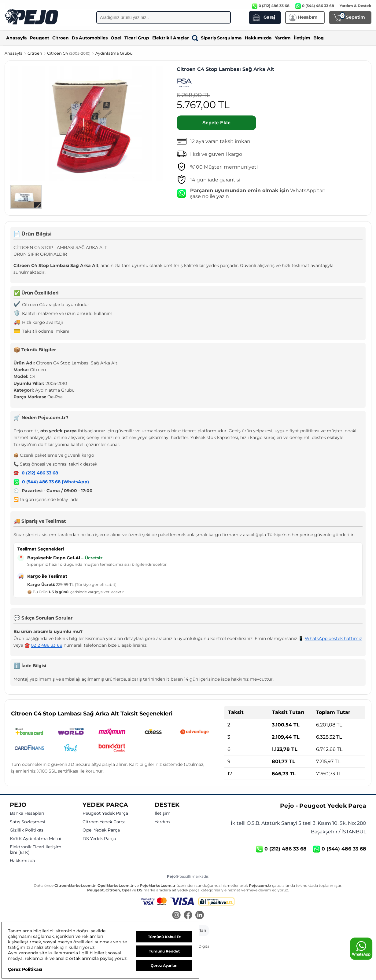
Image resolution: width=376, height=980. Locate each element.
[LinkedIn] (200, 916)
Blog (319, 38)
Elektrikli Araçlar (171, 38)
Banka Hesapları (27, 813)
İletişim (302, 38)
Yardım (283, 38)
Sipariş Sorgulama (217, 38)
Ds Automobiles (90, 38)
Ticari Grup (137, 38)
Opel (116, 38)
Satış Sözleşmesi (28, 822)
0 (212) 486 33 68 (40, 473)
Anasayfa (17, 38)
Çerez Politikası (25, 969)
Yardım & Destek (356, 6)
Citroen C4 (69, 53)
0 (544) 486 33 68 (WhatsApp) (55, 482)
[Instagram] (176, 916)
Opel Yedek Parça (101, 830)
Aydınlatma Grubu (114, 53)
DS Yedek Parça (99, 839)
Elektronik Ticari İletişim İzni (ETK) (36, 850)
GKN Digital (200, 946)
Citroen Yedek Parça (104, 822)
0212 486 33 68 (47, 645)
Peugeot (40, 38)
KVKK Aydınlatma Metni (35, 839)
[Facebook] (188, 916)
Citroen (61, 38)
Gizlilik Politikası (27, 830)
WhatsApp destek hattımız (333, 638)
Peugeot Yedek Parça (105, 813)
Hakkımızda (258, 38)
